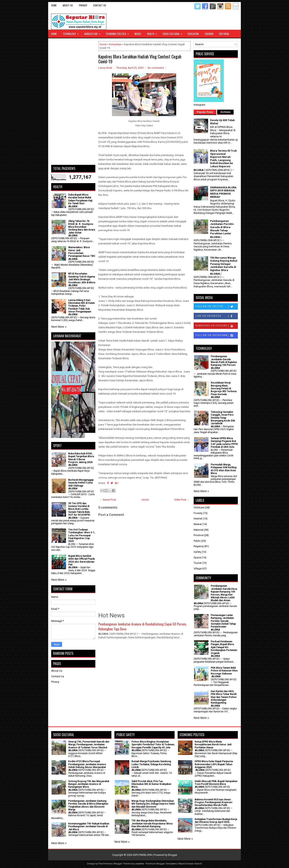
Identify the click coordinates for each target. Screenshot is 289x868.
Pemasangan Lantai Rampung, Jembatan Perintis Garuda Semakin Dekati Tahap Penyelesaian (223, 621)
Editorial (224, 34)
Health (153, 33)
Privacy (83, 5)
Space (197, 557)
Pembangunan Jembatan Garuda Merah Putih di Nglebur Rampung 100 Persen (224, 361)
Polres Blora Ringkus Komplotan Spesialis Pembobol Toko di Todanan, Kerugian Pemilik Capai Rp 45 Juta (153, 745)
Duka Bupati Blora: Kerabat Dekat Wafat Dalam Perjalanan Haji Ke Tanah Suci (80, 199)
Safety (197, 552)
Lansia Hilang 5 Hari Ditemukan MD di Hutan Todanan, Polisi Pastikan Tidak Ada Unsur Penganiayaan (81, 306)
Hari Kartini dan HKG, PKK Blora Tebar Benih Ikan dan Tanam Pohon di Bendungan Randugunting (224, 697)
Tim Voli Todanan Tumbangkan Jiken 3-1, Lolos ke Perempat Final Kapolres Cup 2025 (82, 535)
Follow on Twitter (217, 307)
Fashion (209, 34)
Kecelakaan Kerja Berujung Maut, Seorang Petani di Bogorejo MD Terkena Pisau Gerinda (224, 389)
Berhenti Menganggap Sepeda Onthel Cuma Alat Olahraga (81, 483)
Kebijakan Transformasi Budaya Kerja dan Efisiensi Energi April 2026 (216, 821)
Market (198, 524)
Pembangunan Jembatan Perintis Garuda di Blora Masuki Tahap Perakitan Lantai (222, 227)
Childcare (199, 507)
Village (198, 569)
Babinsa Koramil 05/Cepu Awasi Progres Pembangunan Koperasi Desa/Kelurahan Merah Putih (213, 802)
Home (54, 5)
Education (193, 34)
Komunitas (115, 44)
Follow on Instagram (217, 336)
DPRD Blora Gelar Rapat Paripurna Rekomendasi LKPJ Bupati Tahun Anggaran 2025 (214, 764)
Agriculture (94, 33)
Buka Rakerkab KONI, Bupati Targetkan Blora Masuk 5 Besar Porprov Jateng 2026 (81, 458)
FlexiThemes (105, 864)
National (198, 530)
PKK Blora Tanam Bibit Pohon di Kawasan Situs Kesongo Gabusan (224, 671)
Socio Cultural (174, 33)
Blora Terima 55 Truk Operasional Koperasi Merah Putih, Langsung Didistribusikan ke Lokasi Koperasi (223, 159)
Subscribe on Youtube (217, 326)
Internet (198, 519)
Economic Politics (119, 33)
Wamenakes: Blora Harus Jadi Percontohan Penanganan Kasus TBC (82, 252)
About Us (68, 5)
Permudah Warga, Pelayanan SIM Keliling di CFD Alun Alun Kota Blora (224, 469)
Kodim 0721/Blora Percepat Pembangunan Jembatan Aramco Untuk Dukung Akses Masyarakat (87, 764)
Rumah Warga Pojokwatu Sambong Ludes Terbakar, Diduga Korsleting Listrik (151, 764)
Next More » (59, 327)
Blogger (173, 855)
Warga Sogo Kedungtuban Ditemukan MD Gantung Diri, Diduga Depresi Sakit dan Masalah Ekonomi (153, 804)
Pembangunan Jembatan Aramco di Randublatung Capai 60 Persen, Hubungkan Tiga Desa (142, 626)
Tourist (198, 563)
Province (199, 535)
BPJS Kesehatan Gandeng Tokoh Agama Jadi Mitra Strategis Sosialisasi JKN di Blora (82, 278)
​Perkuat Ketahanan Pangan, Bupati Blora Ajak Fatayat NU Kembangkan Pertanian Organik (224, 647)
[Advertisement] (73, 102)
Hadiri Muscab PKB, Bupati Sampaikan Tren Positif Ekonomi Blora (216, 783)
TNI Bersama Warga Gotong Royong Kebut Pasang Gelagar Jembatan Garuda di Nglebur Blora (224, 264)
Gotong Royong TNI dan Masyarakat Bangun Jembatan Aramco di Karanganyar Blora (89, 784)
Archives (225, 112)
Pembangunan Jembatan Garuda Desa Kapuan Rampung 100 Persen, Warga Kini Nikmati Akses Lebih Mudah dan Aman (224, 593)
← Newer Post (108, 500)
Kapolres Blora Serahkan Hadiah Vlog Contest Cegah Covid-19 (140, 59)
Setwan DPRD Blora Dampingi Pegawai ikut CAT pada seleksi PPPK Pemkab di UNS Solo (224, 443)
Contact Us (100, 5)
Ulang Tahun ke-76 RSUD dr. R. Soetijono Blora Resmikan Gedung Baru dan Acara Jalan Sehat (82, 227)
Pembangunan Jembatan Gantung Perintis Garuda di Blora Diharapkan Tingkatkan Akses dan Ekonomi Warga (88, 805)
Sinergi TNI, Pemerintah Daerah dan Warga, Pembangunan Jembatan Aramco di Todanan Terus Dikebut (89, 745)
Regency (199, 546)
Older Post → (182, 500)
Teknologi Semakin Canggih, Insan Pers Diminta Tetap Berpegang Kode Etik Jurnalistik (223, 418)
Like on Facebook (217, 316)
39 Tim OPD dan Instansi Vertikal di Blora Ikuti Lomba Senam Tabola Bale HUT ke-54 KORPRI (79, 509)
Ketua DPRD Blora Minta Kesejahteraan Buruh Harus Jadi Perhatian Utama (213, 745)
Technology (72, 33)
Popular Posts (205, 112)
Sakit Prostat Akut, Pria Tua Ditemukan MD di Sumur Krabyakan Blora (151, 784)
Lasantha (139, 864)
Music (138, 34)
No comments (156, 68)
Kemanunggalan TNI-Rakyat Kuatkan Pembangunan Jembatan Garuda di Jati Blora (89, 827)
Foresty (198, 513)
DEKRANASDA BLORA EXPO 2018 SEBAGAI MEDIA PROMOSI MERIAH (223, 192)
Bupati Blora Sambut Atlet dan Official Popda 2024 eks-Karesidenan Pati (81, 560)
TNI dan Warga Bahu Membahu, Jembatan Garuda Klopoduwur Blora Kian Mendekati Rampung (152, 824)
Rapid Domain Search (190, 864)
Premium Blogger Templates (161, 864)
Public (197, 541)
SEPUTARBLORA (142, 855)
